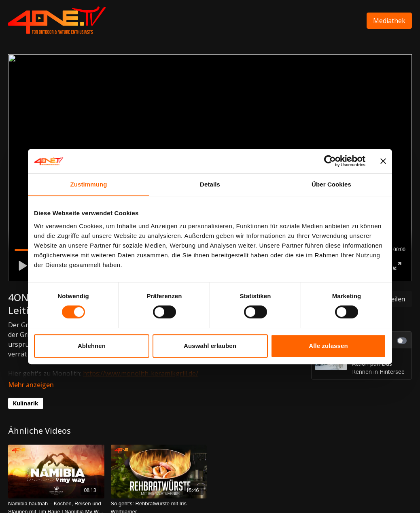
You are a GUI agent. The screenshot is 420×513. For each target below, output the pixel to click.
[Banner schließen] (383, 161)
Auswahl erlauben (210, 346)
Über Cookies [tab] (331, 184)
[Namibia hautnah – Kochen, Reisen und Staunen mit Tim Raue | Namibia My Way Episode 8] (56, 496)
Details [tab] (210, 184)
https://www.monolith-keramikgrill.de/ (141, 373)
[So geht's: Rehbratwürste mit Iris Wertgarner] (159, 496)
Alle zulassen (328, 346)
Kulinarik (26, 392)
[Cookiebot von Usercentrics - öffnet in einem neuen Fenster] (330, 161)
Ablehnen (92, 346)
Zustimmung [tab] (89, 184)
